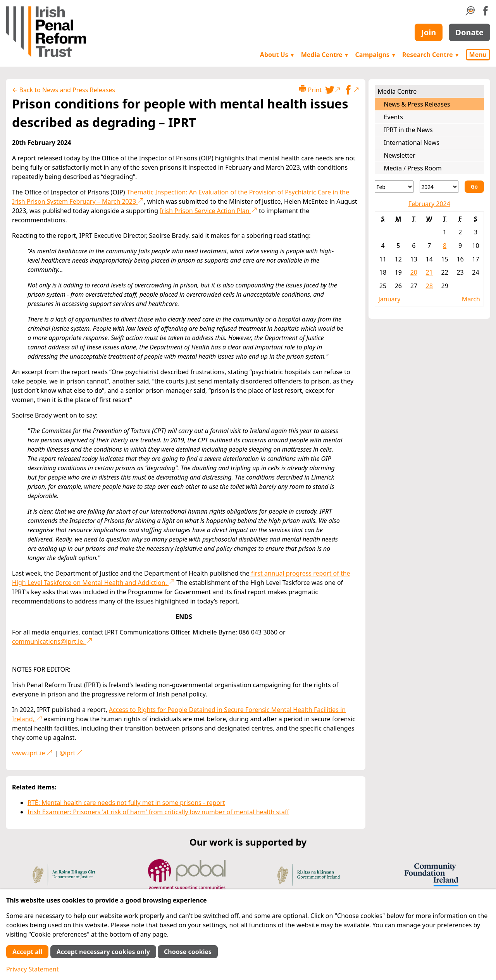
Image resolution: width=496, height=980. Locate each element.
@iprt (71, 753)
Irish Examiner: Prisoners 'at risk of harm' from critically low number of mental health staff (158, 812)
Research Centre (431, 55)
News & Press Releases (417, 104)
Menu (478, 55)
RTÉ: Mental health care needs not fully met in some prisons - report (126, 803)
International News (412, 143)
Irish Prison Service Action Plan (208, 211)
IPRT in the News (408, 130)
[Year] (439, 187)
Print (310, 90)
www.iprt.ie (32, 753)
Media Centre (325, 55)
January (390, 299)
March (471, 299)
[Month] (394, 187)
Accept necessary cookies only (103, 952)
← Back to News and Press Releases (64, 90)
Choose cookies (188, 952)
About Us (277, 55)
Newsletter (400, 155)
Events (394, 117)
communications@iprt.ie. (52, 641)
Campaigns (376, 55)
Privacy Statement (33, 969)
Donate (469, 32)
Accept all (27, 952)
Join (429, 32)
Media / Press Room (413, 168)
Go (474, 187)
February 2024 (429, 204)
